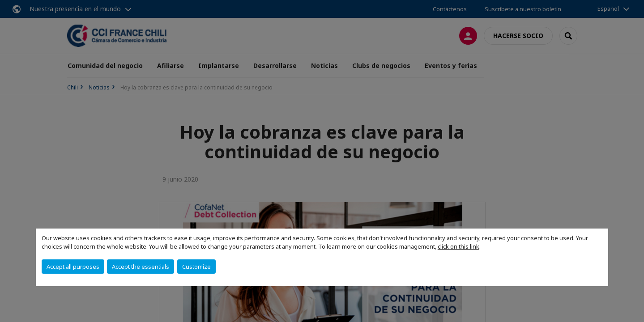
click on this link (458, 246)
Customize (196, 267)
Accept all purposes (73, 267)
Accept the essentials (141, 267)
